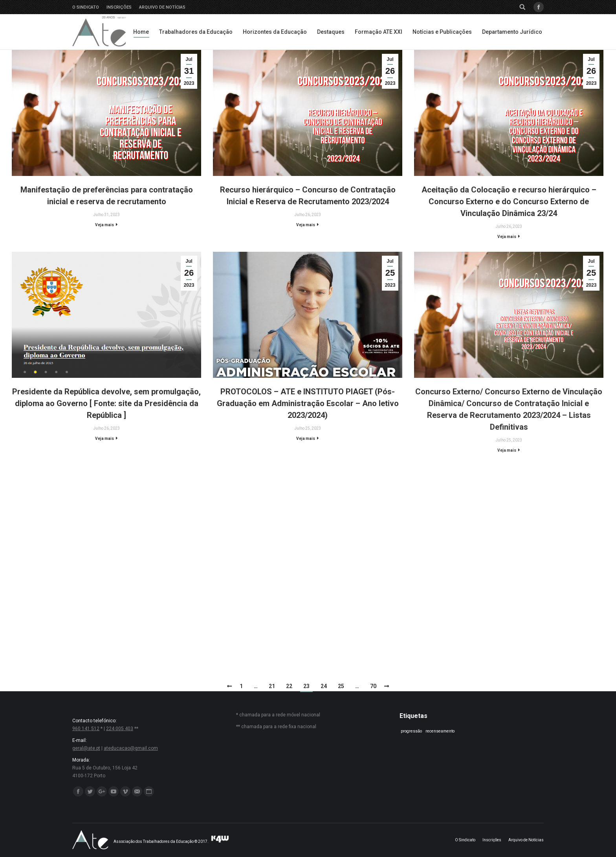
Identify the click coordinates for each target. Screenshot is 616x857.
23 (306, 686)
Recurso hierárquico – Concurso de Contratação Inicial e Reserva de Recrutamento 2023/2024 (308, 196)
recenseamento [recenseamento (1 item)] (440, 731)
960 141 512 (86, 729)
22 (289, 686)
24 (324, 686)
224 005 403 (120, 729)
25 (341, 686)
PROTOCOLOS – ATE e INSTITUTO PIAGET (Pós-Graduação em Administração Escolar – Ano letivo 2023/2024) (308, 403)
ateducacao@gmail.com (131, 748)
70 (373, 686)
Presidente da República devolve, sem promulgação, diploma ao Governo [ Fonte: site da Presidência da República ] (106, 403)
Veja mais (104, 225)
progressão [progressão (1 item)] (411, 731)
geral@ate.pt (86, 748)
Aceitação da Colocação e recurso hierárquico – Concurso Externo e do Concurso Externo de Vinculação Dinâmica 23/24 (509, 201)
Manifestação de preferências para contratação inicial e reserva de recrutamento (107, 196)
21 (272, 686)
